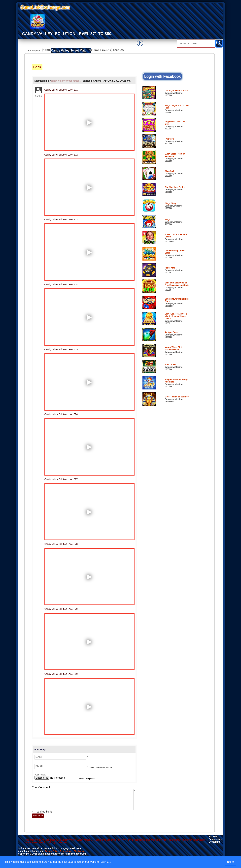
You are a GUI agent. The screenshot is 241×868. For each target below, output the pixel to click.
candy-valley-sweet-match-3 (66, 81)
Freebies (113, 51)
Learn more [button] (108, 862)
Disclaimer (84, 851)
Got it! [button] (230, 862)
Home (47, 51)
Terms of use (69, 851)
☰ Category (34, 50)
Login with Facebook (162, 76)
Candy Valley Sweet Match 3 (70, 51)
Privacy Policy (53, 851)
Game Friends (96, 51)
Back (37, 67)
